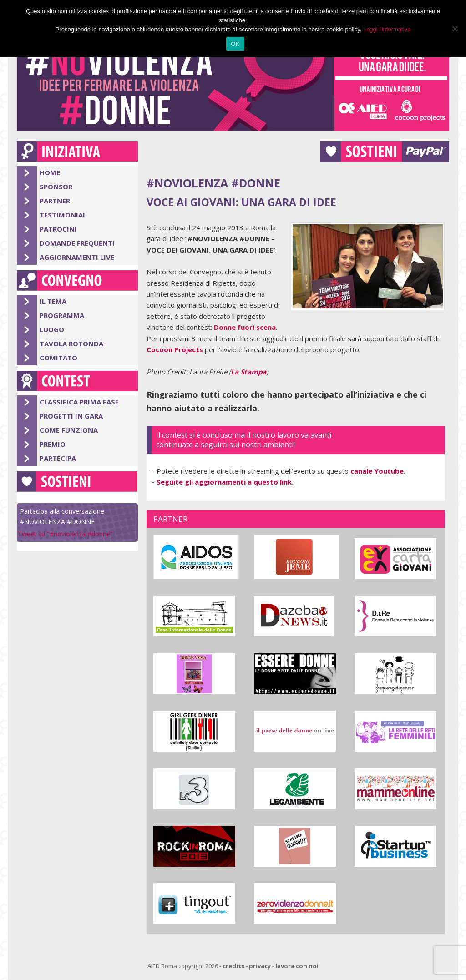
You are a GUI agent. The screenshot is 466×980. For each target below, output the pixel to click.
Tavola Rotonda (71, 344)
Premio (53, 444)
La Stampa (248, 372)
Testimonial (63, 215)
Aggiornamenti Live (77, 257)
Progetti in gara (71, 416)
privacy (260, 966)
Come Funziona (69, 430)
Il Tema (53, 301)
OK (235, 44)
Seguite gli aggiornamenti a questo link (224, 482)
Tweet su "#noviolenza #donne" (65, 534)
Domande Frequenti (77, 243)
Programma (62, 315)
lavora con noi (297, 966)
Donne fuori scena (245, 327)
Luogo (52, 329)
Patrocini (58, 229)
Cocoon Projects (175, 349)
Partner (55, 201)
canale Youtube (377, 471)
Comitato (58, 358)
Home (50, 172)
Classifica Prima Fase (79, 402)
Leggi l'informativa (387, 29)
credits (233, 966)
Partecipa (58, 458)
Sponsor (56, 187)
